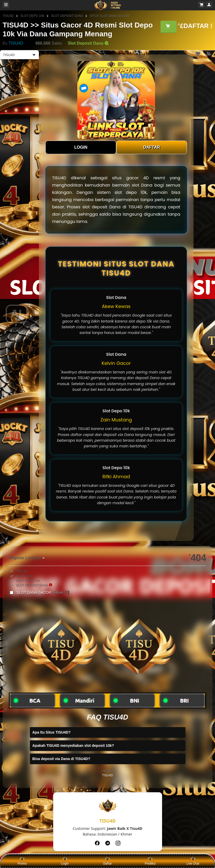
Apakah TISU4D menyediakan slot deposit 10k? (73, 746)
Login (65, 861)
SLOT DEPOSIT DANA (67, 16)
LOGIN (81, 147)
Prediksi (150, 861)
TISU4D (8, 16)
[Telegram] (108, 843)
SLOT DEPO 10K (32, 16)
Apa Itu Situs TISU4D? (52, 732)
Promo (22, 861)
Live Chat (193, 861)
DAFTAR (152, 147)
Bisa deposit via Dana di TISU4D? (61, 759)
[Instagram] (118, 843)
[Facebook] (97, 843)
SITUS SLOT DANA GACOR (110, 16)
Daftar (107, 861)
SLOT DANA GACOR (43, 592)
